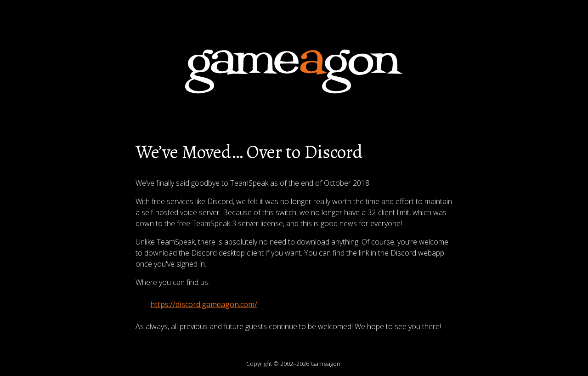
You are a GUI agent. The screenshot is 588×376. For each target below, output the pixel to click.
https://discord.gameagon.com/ (204, 304)
